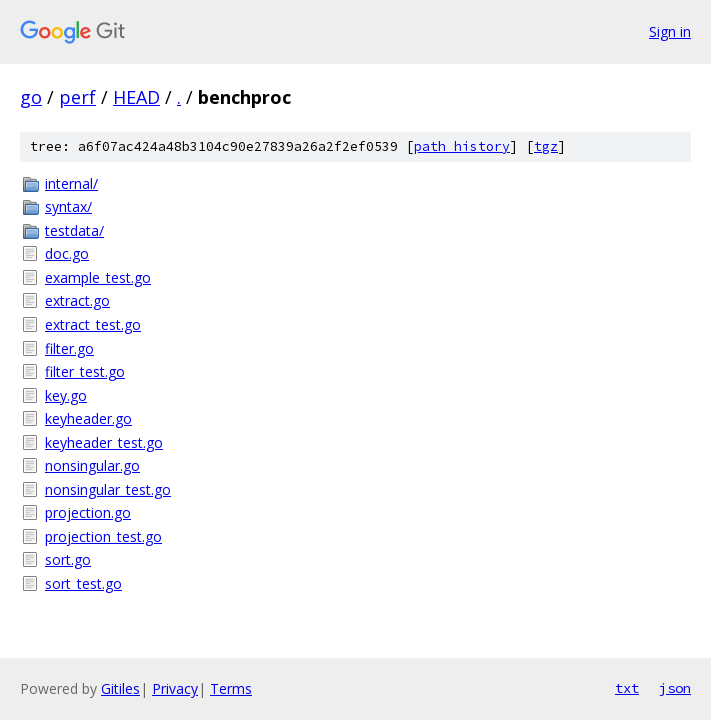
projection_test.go (103, 536)
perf (77, 97)
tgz (546, 146)
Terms (231, 688)
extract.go (77, 300)
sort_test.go (83, 583)
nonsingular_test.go (108, 489)
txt (627, 688)
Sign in (670, 31)
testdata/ (74, 230)
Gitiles (120, 688)
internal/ (71, 183)
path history (462, 146)
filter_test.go (85, 371)
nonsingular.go (92, 465)
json (675, 688)
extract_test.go (93, 324)
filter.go (69, 348)
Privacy (175, 688)
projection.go (88, 512)
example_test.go (98, 277)
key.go (66, 395)
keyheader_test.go (104, 442)
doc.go (67, 253)
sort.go (68, 559)
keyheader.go (88, 418)
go (31, 97)
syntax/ (68, 206)
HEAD (136, 97)
